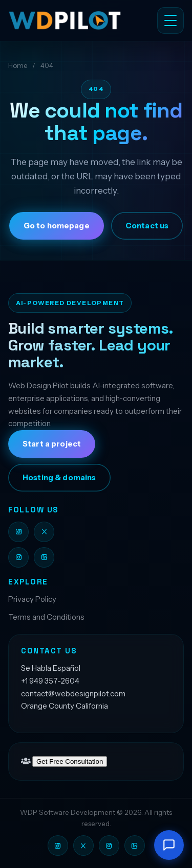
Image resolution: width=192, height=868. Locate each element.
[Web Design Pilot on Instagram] (18, 557)
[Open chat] (169, 845)
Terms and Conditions (46, 617)
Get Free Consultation (70, 761)
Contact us (147, 226)
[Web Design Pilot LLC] (70, 20)
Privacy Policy (32, 599)
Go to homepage (57, 226)
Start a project (52, 444)
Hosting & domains (59, 478)
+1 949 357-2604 (50, 681)
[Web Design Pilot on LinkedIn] (44, 557)
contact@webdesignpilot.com (73, 694)
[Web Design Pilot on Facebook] (18, 532)
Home (18, 65)
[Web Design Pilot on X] (44, 532)
